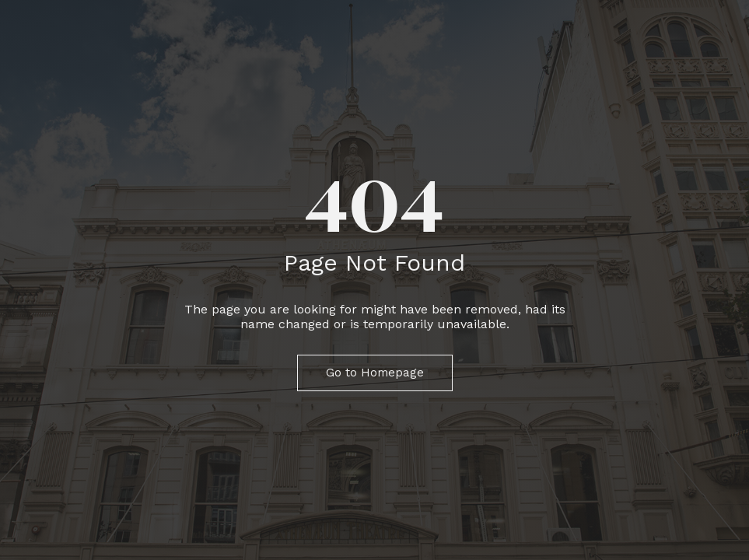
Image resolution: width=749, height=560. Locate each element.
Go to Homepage (375, 373)
